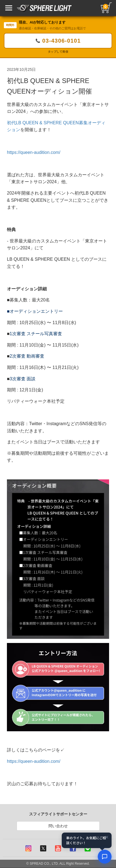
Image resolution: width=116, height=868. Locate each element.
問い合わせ (58, 826)
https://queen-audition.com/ (34, 152)
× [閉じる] (107, 837)
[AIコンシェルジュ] (105, 857)
